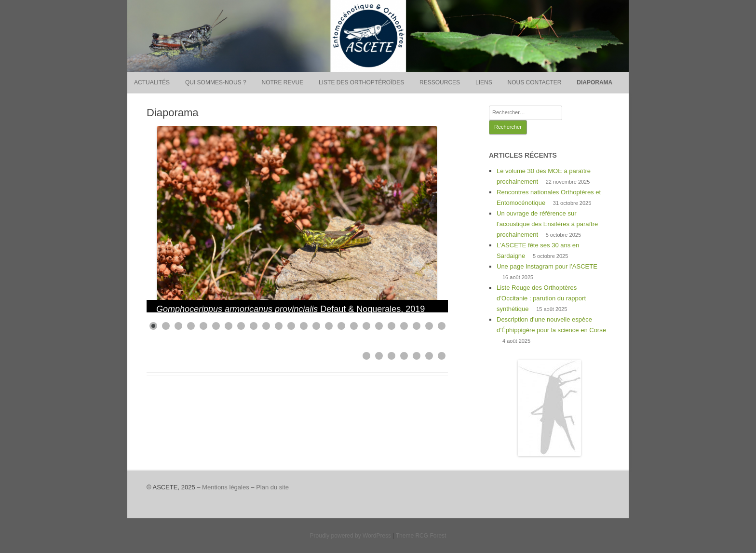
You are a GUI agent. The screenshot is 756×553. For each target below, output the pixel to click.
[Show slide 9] (254, 326)
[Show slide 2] (166, 326)
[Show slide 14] (316, 326)
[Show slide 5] (203, 326)
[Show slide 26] (379, 356)
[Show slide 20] (391, 326)
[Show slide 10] (266, 326)
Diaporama (594, 82)
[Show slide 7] (229, 326)
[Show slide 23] (429, 326)
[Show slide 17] (354, 326)
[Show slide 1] (153, 326)
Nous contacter (535, 82)
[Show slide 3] (178, 326)
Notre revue (282, 82)
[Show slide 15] (329, 326)
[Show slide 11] (279, 326)
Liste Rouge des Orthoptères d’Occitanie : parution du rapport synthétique (541, 298)
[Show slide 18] (366, 326)
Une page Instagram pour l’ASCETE (547, 266)
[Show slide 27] (391, 356)
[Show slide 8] (241, 326)
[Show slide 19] (379, 326)
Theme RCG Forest (421, 536)
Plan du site (272, 487)
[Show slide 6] (216, 326)
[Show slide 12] (291, 326)
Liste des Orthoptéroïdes (361, 82)
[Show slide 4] (191, 326)
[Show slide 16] (341, 326)
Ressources (440, 82)
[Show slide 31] (442, 356)
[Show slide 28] (404, 356)
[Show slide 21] (404, 326)
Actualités (152, 82)
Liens (484, 82)
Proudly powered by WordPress (351, 536)
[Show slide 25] (366, 356)
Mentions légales (226, 487)
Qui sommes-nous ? (216, 82)
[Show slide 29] (417, 356)
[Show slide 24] (442, 326)
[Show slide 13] (304, 326)
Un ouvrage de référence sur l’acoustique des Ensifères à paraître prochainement (547, 224)
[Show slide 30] (429, 356)
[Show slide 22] (417, 326)
